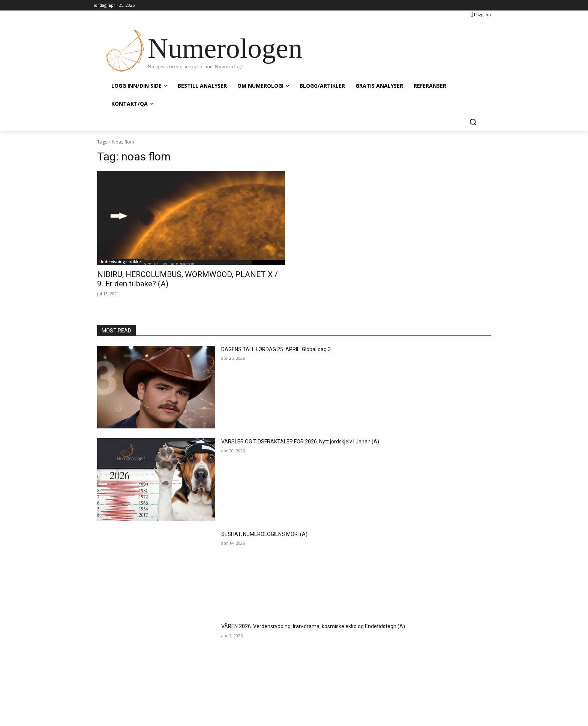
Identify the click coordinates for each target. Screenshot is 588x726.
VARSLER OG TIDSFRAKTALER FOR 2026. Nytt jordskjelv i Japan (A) (300, 442)
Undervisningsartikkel (121, 262)
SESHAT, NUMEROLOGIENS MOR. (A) (264, 534)
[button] (473, 122)
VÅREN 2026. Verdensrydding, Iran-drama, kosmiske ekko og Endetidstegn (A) (313, 626)
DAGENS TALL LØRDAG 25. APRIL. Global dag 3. (277, 349)
